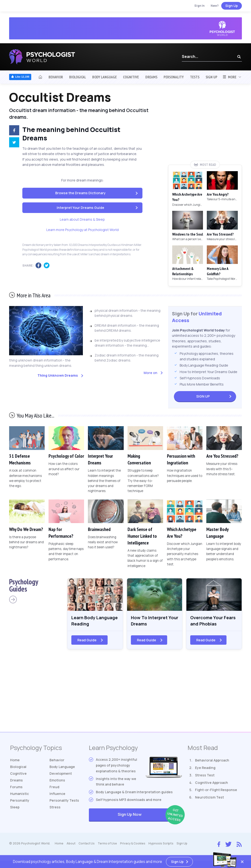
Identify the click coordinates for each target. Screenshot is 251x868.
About (71, 845)
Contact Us (88, 845)
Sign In (199, 6)
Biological (78, 77)
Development (61, 775)
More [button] (230, 77)
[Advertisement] (205, 126)
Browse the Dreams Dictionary (80, 193)
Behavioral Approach (212, 761)
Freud (54, 788)
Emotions (57, 781)
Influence (57, 795)
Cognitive (131, 77)
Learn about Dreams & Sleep (82, 219)
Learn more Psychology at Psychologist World (83, 230)
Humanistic (19, 795)
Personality (174, 77)
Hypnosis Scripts (164, 845)
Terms (109, 845)
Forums (16, 788)
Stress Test (205, 776)
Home (15, 761)
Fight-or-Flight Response (216, 791)
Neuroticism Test (209, 798)
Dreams (151, 77)
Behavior (56, 77)
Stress (55, 808)
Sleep (15, 808)
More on (150, 373)
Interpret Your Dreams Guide (80, 208)
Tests (195, 77)
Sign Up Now (150, 816)
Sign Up (232, 6)
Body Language (104, 77)
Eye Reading (205, 769)
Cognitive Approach (211, 784)
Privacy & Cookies (135, 845)
